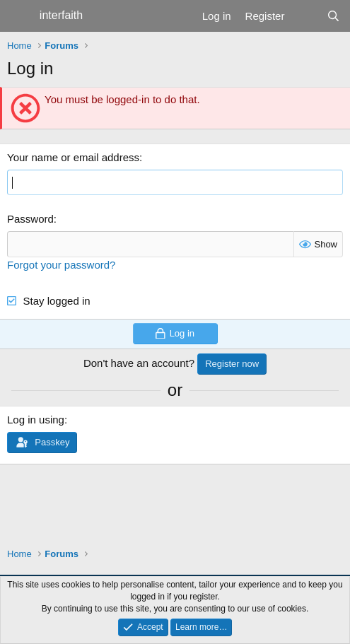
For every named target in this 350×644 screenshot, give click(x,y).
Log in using (36, 420)
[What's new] (305, 16)
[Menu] (19, 16)
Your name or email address (73, 157)
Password (30, 219)
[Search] (333, 16)
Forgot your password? (61, 265)
